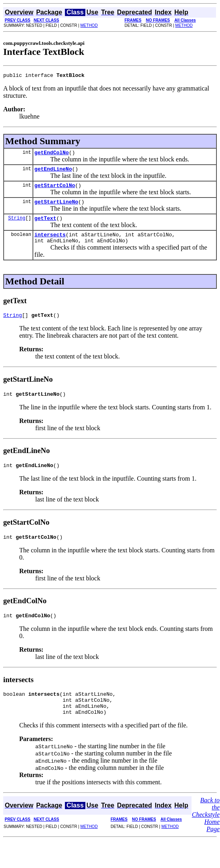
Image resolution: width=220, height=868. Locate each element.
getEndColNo (52, 155)
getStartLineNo (56, 207)
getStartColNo (55, 190)
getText (45, 225)
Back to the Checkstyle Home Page (206, 835)
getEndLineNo (53, 172)
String (17, 225)
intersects (50, 243)
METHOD (89, 25)
